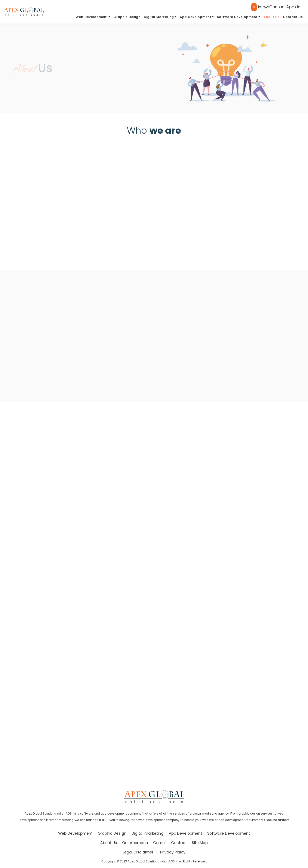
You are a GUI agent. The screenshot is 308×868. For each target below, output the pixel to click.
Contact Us (293, 17)
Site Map (200, 843)
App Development (196, 17)
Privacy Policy (173, 852)
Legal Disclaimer (138, 852)
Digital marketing (159, 17)
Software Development (237, 17)
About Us (272, 17)
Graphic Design (127, 17)
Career (160, 843)
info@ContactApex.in (276, 7)
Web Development (92, 17)
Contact (179, 843)
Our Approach (135, 843)
